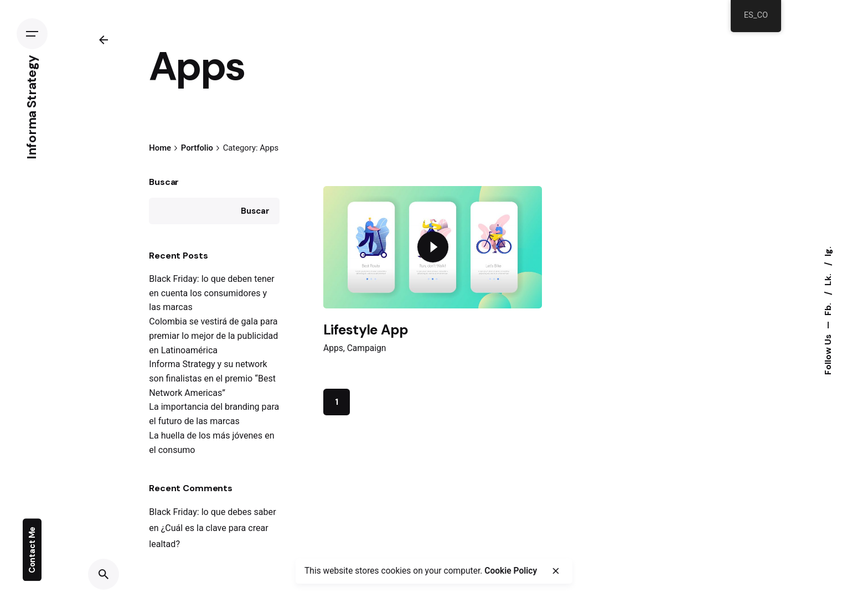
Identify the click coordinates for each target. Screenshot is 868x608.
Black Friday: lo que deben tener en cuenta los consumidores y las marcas (211, 293)
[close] (555, 571)
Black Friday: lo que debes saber (212, 512)
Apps (333, 348)
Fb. (828, 308)
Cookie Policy (511, 571)
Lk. (828, 279)
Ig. (828, 251)
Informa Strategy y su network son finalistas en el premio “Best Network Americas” (212, 378)
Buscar (164, 182)
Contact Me (32, 550)
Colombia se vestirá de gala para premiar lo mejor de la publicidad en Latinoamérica (213, 336)
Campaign (367, 348)
